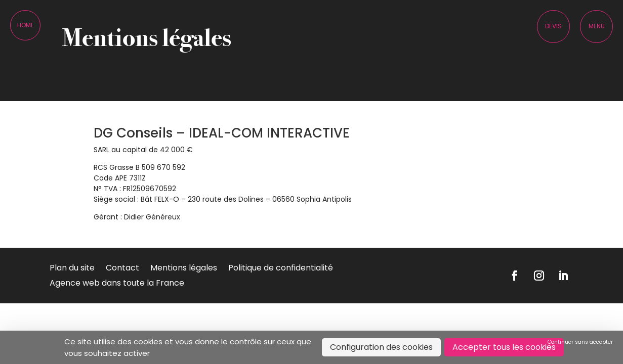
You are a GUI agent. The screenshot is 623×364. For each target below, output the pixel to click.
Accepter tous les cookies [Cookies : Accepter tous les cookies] (504, 347)
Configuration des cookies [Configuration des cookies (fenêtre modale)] (381, 347)
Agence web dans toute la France (117, 284)
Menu (597, 26)
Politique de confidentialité (281, 269)
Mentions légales (184, 269)
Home (26, 25)
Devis (553, 26)
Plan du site (72, 269)
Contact (122, 269)
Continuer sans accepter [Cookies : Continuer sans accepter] (580, 342)
